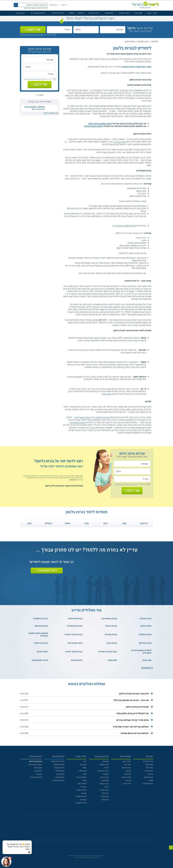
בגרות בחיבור (120, 142)
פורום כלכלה (60, 771)
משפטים (106, 761)
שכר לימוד (149, 768)
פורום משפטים (59, 765)
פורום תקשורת (59, 768)
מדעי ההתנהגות (103, 771)
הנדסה (106, 787)
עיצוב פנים (105, 796)
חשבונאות (105, 780)
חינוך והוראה (104, 777)
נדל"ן (85, 761)
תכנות (84, 780)
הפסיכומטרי (106, 394)
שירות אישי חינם (38, 109)
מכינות (128, 771)
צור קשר (39, 774)
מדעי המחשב (104, 784)
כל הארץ (144, 523)
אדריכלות (105, 793)
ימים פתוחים (149, 777)
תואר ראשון (152, 13)
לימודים (155, 42)
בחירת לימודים (58, 13)
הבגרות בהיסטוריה (101, 417)
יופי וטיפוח (83, 771)
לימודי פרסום (82, 790)
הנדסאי (81, 13)
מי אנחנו (64, 5)
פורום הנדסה (60, 777)
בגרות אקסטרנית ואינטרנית (124, 226)
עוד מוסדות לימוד (51, 113)
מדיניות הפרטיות (36, 777)
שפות (84, 768)
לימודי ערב (127, 784)
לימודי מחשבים (81, 803)
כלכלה (106, 768)
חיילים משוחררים (38, 13)
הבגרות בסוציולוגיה (82, 417)
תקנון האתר (38, 768)
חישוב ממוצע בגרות (35, 765)
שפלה (67, 523)
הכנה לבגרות (94, 13)
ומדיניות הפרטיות (26, 35)
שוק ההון (83, 765)
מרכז (86, 523)
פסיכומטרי (109, 13)
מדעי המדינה (104, 790)
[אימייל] (59, 30)
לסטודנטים (38, 771)
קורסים (128, 780)
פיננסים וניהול (81, 777)
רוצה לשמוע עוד (47, 570)
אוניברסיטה (149, 771)
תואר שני (138, 13)
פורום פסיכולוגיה (58, 780)
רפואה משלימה (81, 796)
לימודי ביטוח (82, 784)
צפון (124, 523)
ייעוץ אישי (21, 13)
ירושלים (49, 523)
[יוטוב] (90, 829)
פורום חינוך (60, 774)
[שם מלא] (113, 30)
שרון (29, 523)
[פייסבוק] (85, 829)
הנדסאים (128, 774)
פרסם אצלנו (54, 5)
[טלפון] (86, 30)
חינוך (85, 774)
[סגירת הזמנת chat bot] (29, 852)
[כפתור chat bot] (6, 862)
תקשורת (106, 774)
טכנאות (84, 793)
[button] (86, 694)
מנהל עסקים (104, 765)
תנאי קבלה (149, 765)
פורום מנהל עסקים (58, 761)
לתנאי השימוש (38, 35)
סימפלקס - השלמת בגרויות (35, 107)
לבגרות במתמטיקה (78, 422)
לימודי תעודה (124, 13)
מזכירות (84, 787)
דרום (105, 523)
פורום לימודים (148, 784)
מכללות (150, 774)
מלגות (71, 13)
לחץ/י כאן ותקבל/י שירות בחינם (137, 67)
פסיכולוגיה (105, 800)
